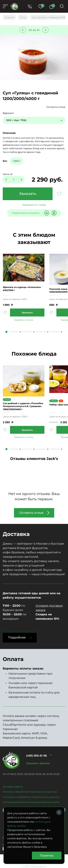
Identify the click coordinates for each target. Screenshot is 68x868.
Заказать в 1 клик (34, 205)
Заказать (28, 194)
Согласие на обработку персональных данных (31, 797)
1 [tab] (6, 332)
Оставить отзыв (56, 107)
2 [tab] (20, 332)
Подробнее (17, 637)
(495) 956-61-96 (36, 756)
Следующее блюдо (45, 30)
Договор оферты (13, 787)
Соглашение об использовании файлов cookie (31, 802)
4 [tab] (48, 332)
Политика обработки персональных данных (30, 792)
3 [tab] (34, 332)
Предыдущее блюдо (23, 30)
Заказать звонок (38, 763)
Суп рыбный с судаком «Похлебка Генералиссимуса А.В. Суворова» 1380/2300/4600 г (23, 406)
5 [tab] (62, 332)
